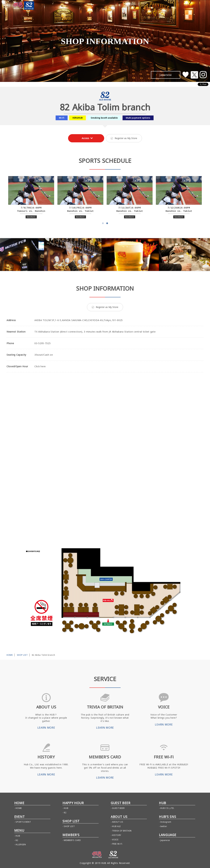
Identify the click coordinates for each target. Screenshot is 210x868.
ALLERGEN (21, 844)
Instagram (166, 822)
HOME (10, 655)
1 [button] (103, 223)
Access (85, 138)
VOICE (115, 840)
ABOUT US (118, 822)
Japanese (165, 840)
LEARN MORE (46, 728)
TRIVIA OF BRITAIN (122, 831)
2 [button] (107, 223)
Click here (40, 366)
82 (17, 840)
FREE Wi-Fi (117, 844)
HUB (18, 836)
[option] (31, 197)
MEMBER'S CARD (72, 840)
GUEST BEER (118, 808)
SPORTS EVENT (23, 822)
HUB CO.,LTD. (167, 808)
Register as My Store (124, 138)
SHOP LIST (22, 655)
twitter (164, 826)
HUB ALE (116, 826)
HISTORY (117, 835)
